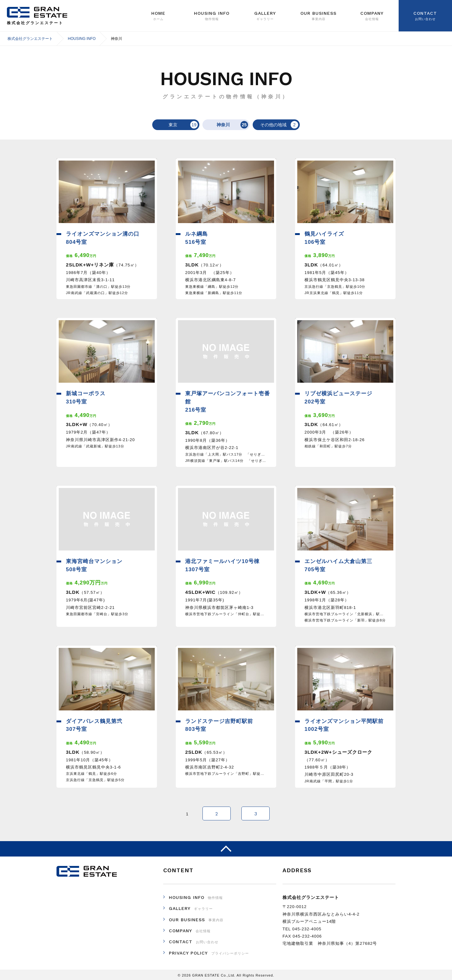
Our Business (319, 16)
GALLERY (265, 16)
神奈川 (229, 125)
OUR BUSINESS (196, 918)
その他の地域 (276, 125)
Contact (425, 16)
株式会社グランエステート (37, 12)
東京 (180, 125)
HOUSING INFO (196, 896)
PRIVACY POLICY (209, 952)
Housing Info (212, 16)
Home (159, 16)
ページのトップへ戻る (226, 848)
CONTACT (194, 940)
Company (372, 16)
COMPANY (190, 929)
